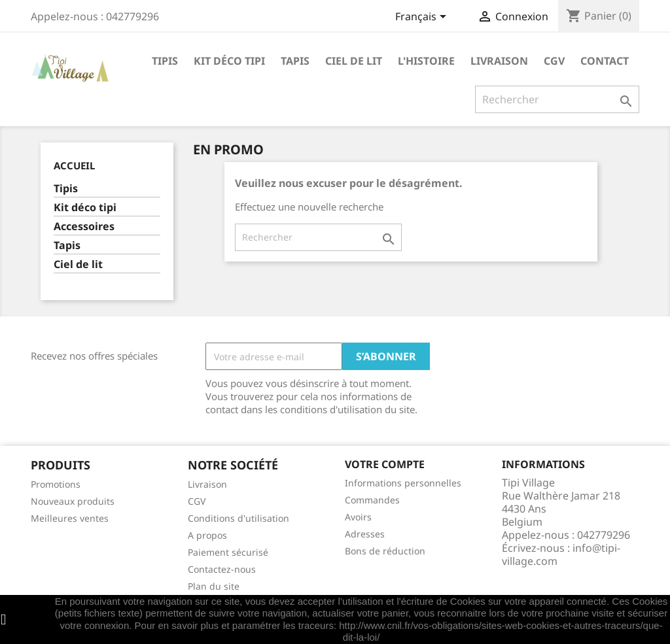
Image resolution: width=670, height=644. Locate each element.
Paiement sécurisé (228, 552)
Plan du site (214, 586)
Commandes (372, 500)
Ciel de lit (354, 61)
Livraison (499, 61)
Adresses (365, 534)
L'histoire (426, 61)
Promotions (56, 484)
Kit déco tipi (229, 61)
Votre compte (385, 464)
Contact (605, 61)
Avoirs (358, 517)
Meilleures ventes (70, 518)
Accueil (74, 165)
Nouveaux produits (73, 501)
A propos (207, 535)
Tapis (295, 61)
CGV (554, 61)
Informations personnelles (403, 483)
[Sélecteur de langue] (423, 18)
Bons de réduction (385, 551)
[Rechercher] (557, 99)
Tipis (165, 61)
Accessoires (84, 227)
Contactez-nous (222, 569)
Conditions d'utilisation (238, 518)
